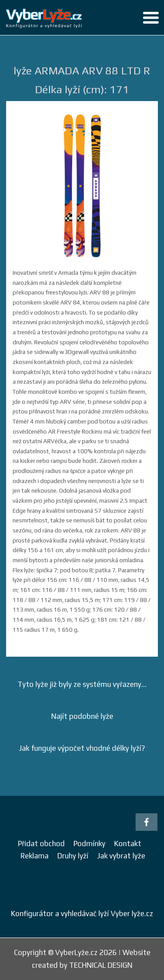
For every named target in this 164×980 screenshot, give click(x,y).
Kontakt (128, 843)
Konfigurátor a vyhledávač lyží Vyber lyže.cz (82, 913)
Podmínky (89, 843)
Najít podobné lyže (82, 716)
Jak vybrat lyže (121, 856)
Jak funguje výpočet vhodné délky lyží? (82, 748)
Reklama (35, 856)
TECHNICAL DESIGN (101, 965)
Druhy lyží (73, 856)
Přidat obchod (41, 843)
